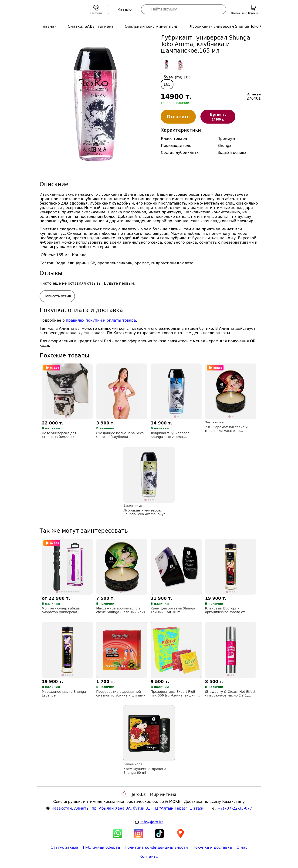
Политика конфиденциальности (156, 847)
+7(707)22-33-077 (235, 808)
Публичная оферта (101, 847)
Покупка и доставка (212, 847)
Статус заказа (64, 847)
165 (167, 84)
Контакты (149, 856)
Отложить (178, 117)
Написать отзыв (57, 296)
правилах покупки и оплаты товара (101, 320)
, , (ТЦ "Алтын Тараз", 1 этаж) (128, 808)
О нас (242, 847)
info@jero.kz (152, 822)
